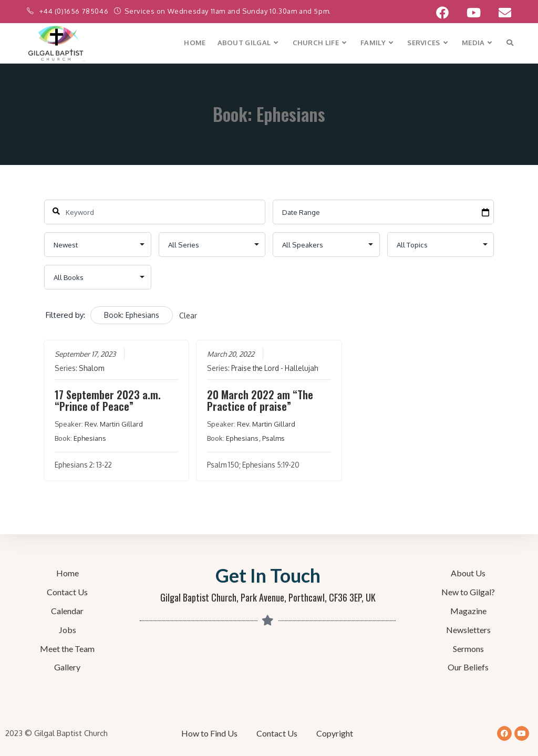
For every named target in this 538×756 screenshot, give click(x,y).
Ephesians (89, 438)
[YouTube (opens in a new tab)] (474, 13)
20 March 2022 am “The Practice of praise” (260, 400)
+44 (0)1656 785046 (75, 11)
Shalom (91, 368)
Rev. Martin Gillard (113, 424)
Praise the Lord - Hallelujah (275, 368)
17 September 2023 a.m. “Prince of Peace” (107, 400)
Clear (188, 315)
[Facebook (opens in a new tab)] (442, 13)
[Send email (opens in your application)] (500, 13)
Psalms (273, 438)
